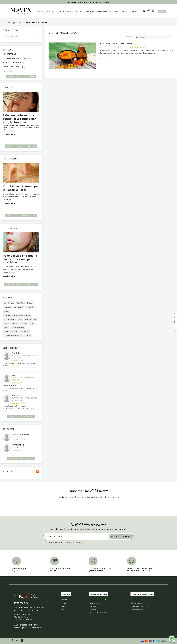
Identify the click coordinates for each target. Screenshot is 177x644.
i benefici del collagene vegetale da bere (17, 315)
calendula (28, 335)
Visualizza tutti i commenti (21, 416)
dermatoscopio (9, 303)
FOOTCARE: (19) (10, 54)
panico (6, 327)
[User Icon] (161, 11)
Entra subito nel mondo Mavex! (101, 600)
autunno (15, 323)
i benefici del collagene (25, 303)
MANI (64, 603)
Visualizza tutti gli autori (21, 458)
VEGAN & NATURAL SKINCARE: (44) (18, 58)
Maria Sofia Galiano (21, 434)
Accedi (162, 11)
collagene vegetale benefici (13, 335)
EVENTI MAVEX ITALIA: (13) (15, 67)
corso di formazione (10, 331)
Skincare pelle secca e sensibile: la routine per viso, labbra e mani (19, 119)
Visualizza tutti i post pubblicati (21, 285)
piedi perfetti (24, 331)
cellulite (6, 323)
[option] (21, 114)
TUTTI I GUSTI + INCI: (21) (14, 62)
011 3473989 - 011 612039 (28, 625)
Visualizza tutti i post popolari (21, 215)
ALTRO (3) (8, 71)
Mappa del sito (137, 603)
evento (6, 311)
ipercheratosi (18, 307)
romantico (7, 307)
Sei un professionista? (98, 613)
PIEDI (64, 606)
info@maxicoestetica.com (29, 628)
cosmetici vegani (9, 319)
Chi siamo (94, 606)
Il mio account (95, 603)
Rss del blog (21, 471)
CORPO (65, 600)
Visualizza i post (18, 439)
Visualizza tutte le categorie (21, 76)
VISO (64, 610)
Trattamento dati (137, 610)
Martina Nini (18, 445)
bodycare (24, 323)
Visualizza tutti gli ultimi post (21, 146)
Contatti (93, 610)
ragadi (32, 323)
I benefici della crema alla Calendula (23, 379)
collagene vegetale (18, 327)
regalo (20, 319)
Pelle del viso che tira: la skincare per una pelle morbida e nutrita (20, 259)
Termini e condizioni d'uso (140, 606)
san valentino (30, 307)
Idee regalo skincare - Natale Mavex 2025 (25, 357)
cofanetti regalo (30, 319)
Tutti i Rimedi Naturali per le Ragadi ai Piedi (21, 188)
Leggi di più (8, 134)
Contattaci (135, 600)
